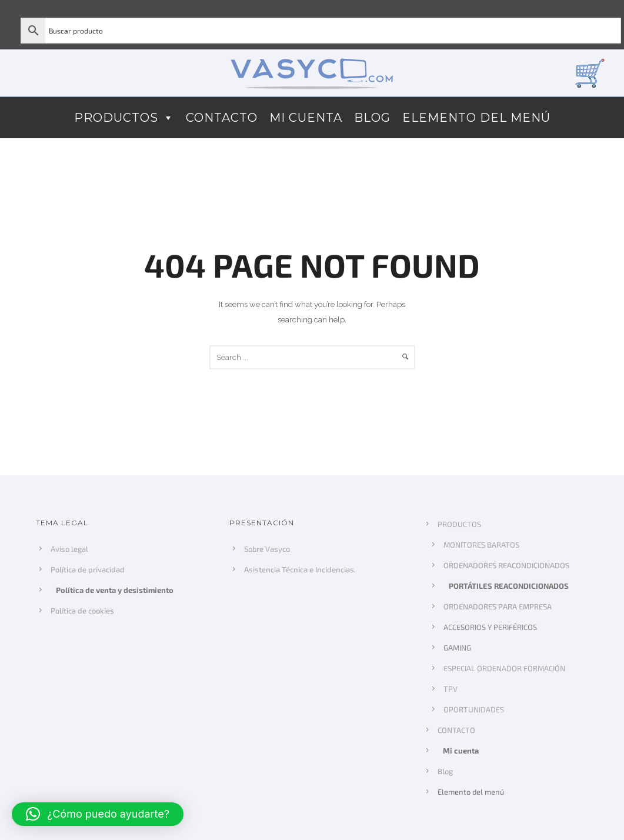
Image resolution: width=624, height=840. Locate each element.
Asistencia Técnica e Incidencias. (300, 569)
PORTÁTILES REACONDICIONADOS (509, 586)
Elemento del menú (476, 118)
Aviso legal (69, 549)
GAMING (457, 648)
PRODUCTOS (124, 118)
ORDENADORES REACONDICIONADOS (506, 565)
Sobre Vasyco (267, 549)
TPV (451, 689)
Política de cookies (82, 611)
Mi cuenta (306, 118)
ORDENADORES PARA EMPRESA (498, 606)
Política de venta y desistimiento (115, 590)
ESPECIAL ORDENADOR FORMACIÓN (504, 668)
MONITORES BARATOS (481, 545)
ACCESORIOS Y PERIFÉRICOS (490, 627)
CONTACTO (222, 118)
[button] (98, 814)
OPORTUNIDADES (474, 709)
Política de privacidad (88, 569)
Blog (372, 118)
